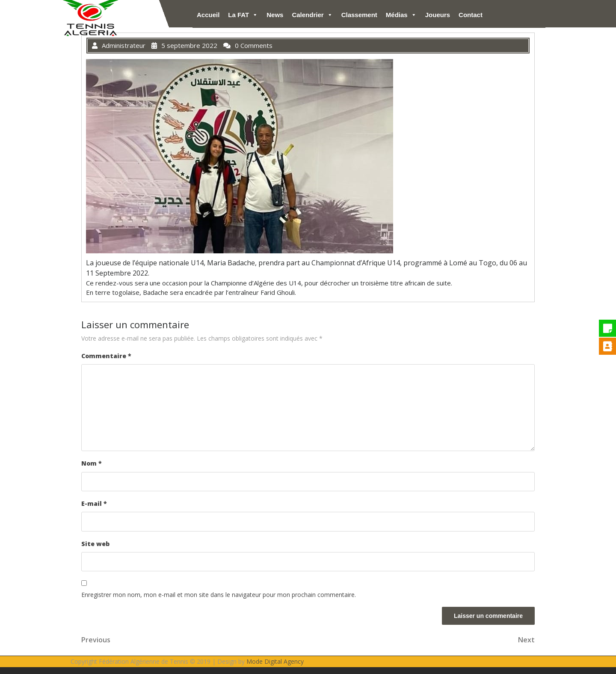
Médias (401, 15)
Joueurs (438, 15)
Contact (471, 15)
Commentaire (106, 356)
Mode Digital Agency (275, 661)
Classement (359, 15)
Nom (92, 463)
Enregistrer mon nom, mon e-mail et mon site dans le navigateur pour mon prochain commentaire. (219, 595)
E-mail (94, 503)
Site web (95, 544)
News (275, 15)
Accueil (208, 15)
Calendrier (312, 15)
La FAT (243, 15)
